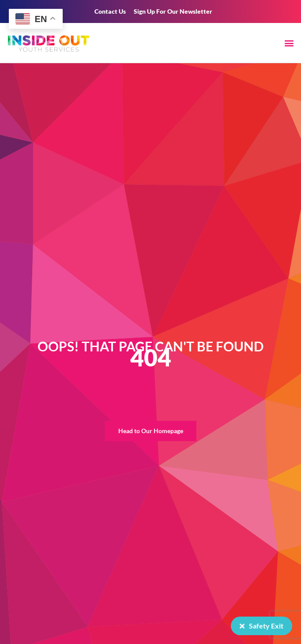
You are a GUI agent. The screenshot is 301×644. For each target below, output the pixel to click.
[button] (289, 43)
